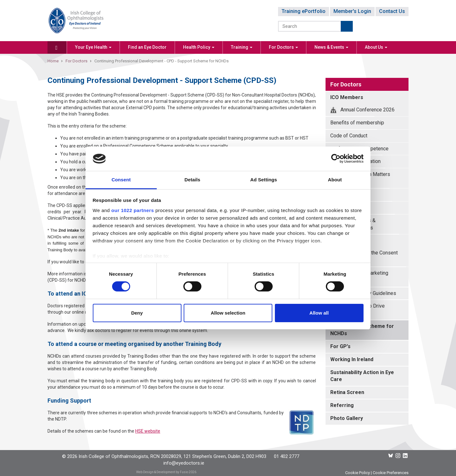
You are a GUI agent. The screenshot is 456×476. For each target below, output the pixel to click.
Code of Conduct (349, 136)
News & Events (331, 47)
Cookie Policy (358, 473)
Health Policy (199, 47)
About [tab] (335, 180)
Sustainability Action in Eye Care (362, 376)
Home (53, 61)
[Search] (310, 26)
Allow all (319, 313)
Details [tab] (193, 180)
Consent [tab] (121, 180)
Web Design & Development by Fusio (162, 472)
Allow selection (228, 313)
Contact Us (392, 11)
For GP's (340, 346)
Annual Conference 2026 (362, 110)
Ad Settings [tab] (263, 180)
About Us (376, 47)
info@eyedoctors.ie (184, 463)
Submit (347, 26)
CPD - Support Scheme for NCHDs (362, 330)
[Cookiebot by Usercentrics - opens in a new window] (336, 159)
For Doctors (283, 47)
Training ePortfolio (304, 11)
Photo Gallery (347, 418)
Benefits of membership (357, 123)
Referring (342, 405)
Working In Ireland (352, 359)
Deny (137, 313)
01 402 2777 (287, 456)
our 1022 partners (133, 210)
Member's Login (352, 11)
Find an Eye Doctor (147, 47)
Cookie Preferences (391, 473)
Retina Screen (347, 392)
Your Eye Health (93, 47)
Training (242, 47)
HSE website (148, 431)
